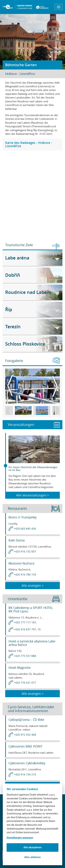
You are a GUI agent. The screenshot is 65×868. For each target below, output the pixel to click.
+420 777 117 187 (25, 622)
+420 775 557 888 (25, 656)
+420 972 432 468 (25, 735)
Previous (10, 386)
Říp (32, 310)
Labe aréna (32, 258)
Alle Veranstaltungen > (32, 495)
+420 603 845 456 (25, 529)
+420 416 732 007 (25, 551)
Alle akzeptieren (33, 847)
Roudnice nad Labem (32, 292)
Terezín (32, 327)
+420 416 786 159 (25, 574)
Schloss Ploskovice (32, 344)
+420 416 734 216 (25, 774)
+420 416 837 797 (25, 629)
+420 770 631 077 (25, 683)
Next (55, 386)
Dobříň (32, 275)
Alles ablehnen (32, 857)
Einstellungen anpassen (20, 838)
